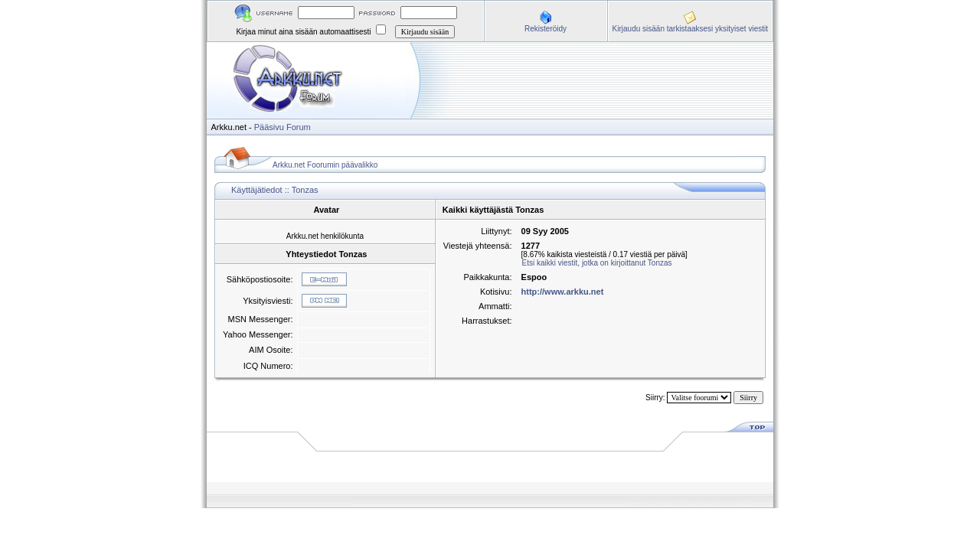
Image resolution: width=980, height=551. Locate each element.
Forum (299, 127)
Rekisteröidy (546, 29)
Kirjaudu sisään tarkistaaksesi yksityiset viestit (690, 29)
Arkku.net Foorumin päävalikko (325, 165)
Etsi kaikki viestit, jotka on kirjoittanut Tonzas (597, 263)
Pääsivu (269, 127)
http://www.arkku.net (563, 292)
